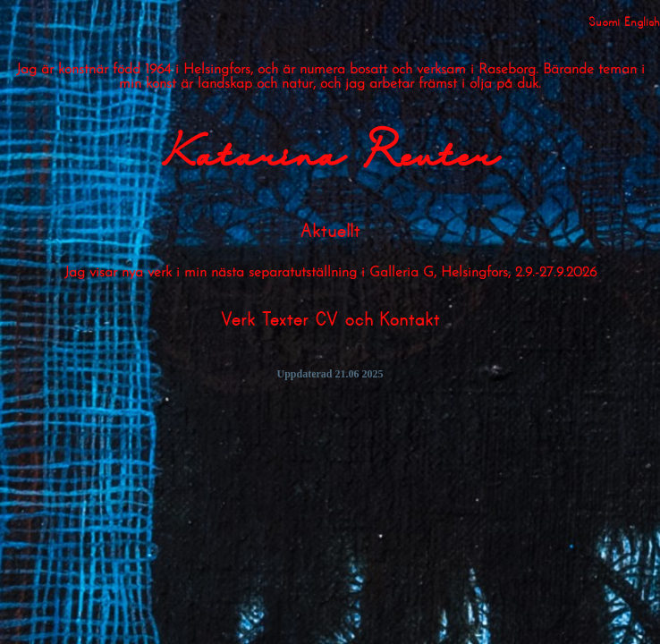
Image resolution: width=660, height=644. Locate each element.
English (642, 22)
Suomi (604, 22)
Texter (285, 320)
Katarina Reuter (330, 158)
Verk (237, 320)
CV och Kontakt (377, 320)
